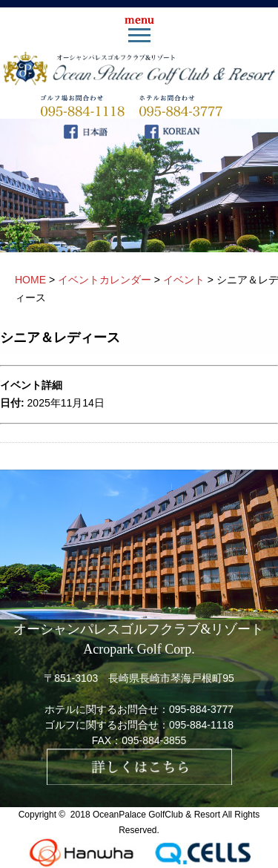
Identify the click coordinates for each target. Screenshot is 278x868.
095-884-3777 (201, 709)
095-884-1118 (201, 725)
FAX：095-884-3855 (139, 740)
